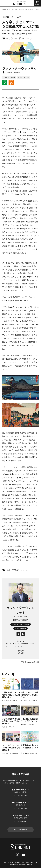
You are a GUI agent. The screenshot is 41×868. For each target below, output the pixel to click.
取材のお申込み (21, 628)
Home (4, 10)
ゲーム (25, 570)
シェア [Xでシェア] (14, 38)
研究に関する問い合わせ (21, 624)
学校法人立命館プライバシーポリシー (26, 863)
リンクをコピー (25, 38)
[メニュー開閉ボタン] (4, 3)
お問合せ (38, 3)
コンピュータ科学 (9, 77)
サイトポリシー (8, 863)
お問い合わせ (21, 830)
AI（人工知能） (14, 570)
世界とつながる (24, 77)
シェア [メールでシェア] (6, 38)
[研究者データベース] (18, 636)
